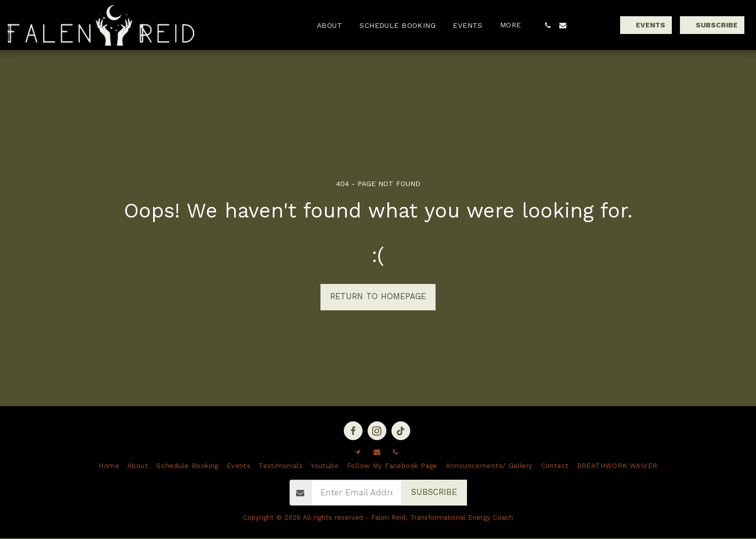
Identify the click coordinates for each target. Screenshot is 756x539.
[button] (548, 25)
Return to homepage (378, 296)
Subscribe (434, 492)
